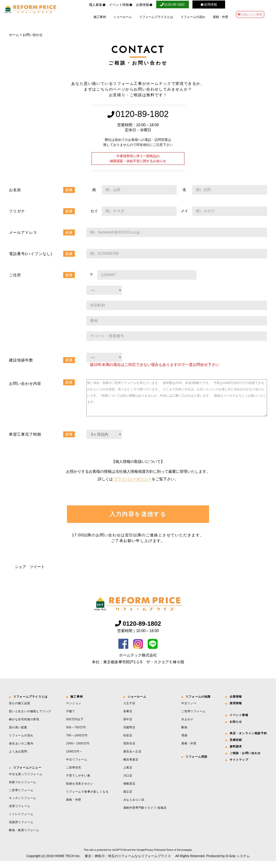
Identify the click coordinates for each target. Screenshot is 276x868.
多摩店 (128, 718)
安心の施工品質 (20, 710)
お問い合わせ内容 (25, 384)
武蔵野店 (129, 734)
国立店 (128, 799)
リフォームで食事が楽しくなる (87, 799)
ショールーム (123, 17)
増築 (184, 742)
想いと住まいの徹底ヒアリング (30, 718)
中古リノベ (189, 710)
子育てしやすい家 (78, 783)
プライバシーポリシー (133, 486)
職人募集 (97, 5)
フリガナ (17, 211)
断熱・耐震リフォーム (24, 837)
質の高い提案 (18, 734)
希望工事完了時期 (25, 441)
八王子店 (129, 710)
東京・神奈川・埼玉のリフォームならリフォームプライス (128, 863)
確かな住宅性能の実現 (24, 726)
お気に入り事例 (252, 15)
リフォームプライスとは (156, 17)
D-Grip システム (238, 863)
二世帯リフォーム (21, 797)
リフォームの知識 (198, 704)
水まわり (187, 726)
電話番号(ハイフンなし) (31, 254)
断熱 (184, 734)
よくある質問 (18, 759)
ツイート (37, 574)
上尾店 (128, 775)
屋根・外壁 (220, 17)
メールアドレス (23, 232)
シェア (21, 574)
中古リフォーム (77, 767)
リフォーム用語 (196, 764)
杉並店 (128, 742)
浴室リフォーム (20, 813)
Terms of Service (176, 857)
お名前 (15, 190)
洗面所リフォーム (21, 829)
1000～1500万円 (78, 751)
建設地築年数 (21, 360)
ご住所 (15, 275)
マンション (74, 710)
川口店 (128, 783)
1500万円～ (74, 759)
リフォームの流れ (193, 17)
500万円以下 (75, 726)
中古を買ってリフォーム (26, 781)
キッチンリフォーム (23, 805)
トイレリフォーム (21, 821)
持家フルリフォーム (23, 789)
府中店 (128, 726)
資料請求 (236, 754)
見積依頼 (236, 747)
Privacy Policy (153, 857)
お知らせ (236, 729)
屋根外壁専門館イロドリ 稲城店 (145, 815)
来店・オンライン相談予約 (248, 740)
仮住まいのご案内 (21, 751)
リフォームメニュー (27, 775)
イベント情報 (121, 5)
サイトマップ (239, 767)
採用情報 (236, 710)
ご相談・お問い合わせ (245, 760)
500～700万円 (76, 734)
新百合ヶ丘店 (132, 759)
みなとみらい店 (134, 807)
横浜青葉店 (131, 767)
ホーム (14, 35)
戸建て (71, 718)
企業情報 (144, 5)
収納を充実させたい (80, 791)
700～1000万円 (77, 742)
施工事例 (100, 17)
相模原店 (129, 791)
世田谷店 (129, 751)
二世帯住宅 (74, 775)
